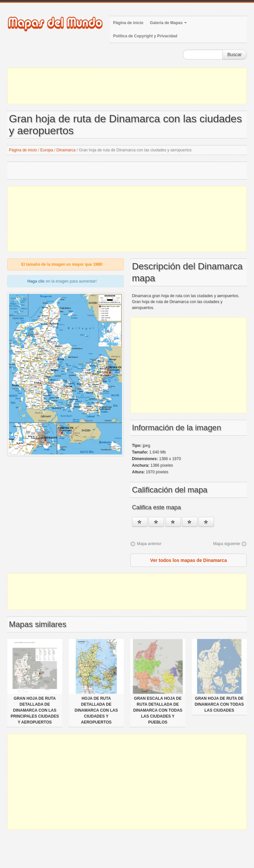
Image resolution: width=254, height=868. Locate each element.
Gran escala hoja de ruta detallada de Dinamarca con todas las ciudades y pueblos (158, 710)
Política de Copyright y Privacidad (145, 36)
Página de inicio (128, 23)
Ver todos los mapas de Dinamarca (189, 560)
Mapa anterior (149, 544)
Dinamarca (66, 150)
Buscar (234, 55)
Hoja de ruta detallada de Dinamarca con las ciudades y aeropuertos (96, 710)
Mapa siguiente (227, 544)
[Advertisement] (127, 86)
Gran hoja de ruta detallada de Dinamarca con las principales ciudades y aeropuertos (35, 710)
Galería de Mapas (168, 23)
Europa (47, 150)
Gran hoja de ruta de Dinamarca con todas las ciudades (219, 704)
